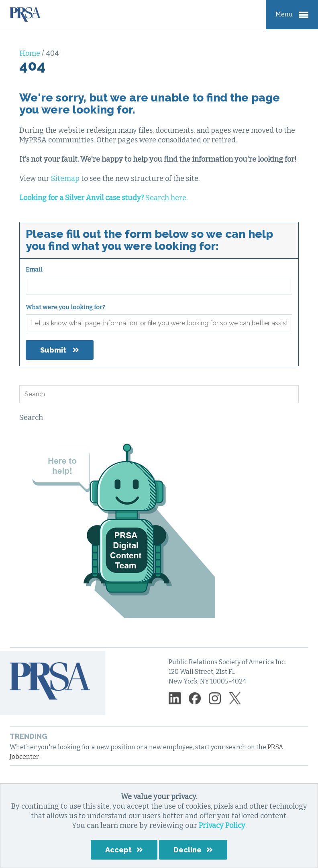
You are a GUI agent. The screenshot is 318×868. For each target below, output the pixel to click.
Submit (53, 350)
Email (34, 270)
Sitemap (65, 178)
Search (31, 418)
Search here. (103, 198)
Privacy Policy (222, 825)
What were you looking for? (65, 307)
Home (31, 53)
